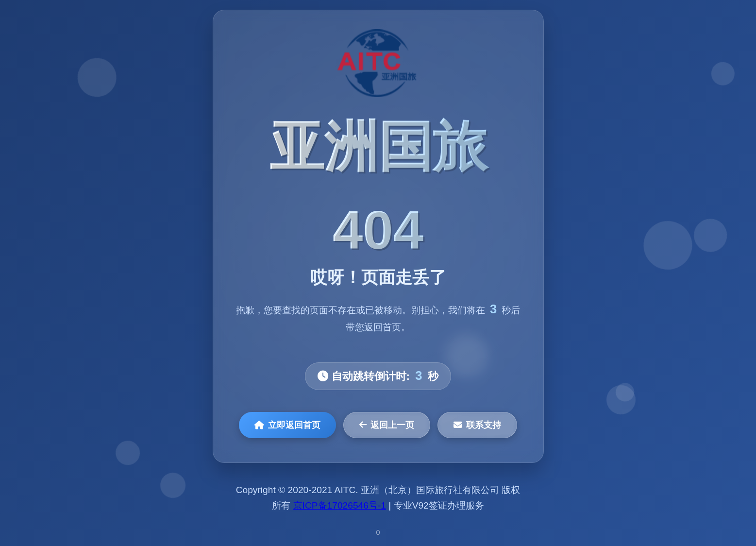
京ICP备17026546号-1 (340, 505)
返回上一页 (387, 425)
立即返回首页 (287, 425)
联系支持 (477, 425)
